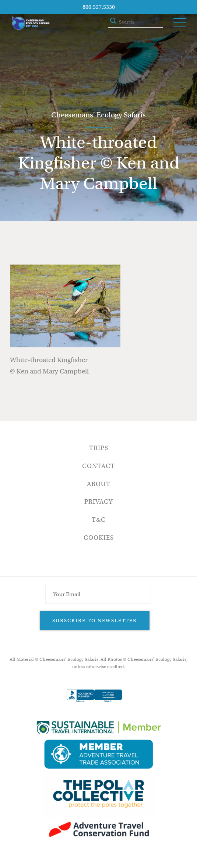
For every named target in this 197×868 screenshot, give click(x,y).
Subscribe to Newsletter (95, 621)
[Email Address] (98, 594)
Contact (98, 466)
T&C (99, 520)
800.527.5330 (99, 7)
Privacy (98, 502)
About (99, 484)
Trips (99, 448)
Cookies (99, 538)
